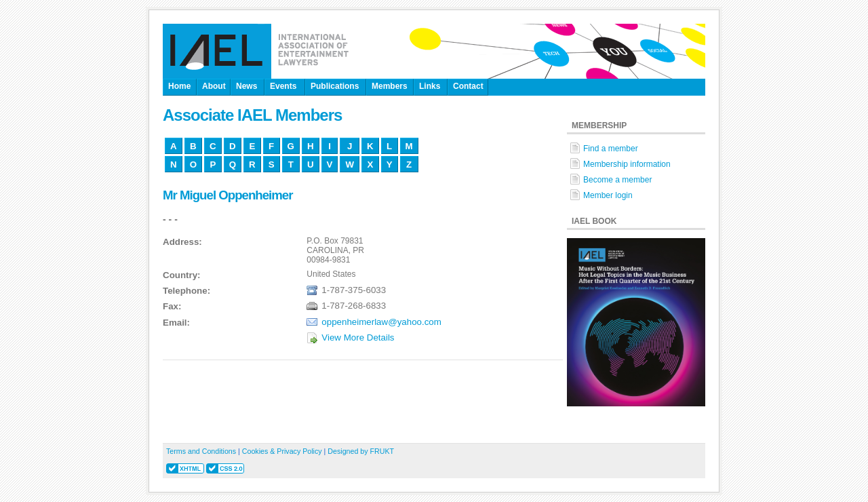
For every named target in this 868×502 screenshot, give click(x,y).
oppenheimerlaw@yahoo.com (381, 322)
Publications (335, 86)
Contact (468, 86)
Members (390, 86)
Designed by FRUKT (361, 451)
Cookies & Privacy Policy (282, 451)
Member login (608, 195)
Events (283, 86)
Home (179, 86)
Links (430, 86)
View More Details (358, 337)
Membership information (627, 164)
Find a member (611, 149)
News (246, 86)
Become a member (617, 180)
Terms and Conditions (201, 451)
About (214, 86)
